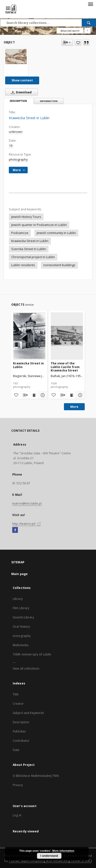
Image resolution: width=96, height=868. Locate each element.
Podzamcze (20, 233)
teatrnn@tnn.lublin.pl (27, 503)
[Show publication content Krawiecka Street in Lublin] (34, 395)
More (74, 407)
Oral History (21, 627)
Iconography (22, 636)
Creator (18, 704)
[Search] (89, 23)
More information (63, 851)
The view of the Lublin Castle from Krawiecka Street (65, 367)
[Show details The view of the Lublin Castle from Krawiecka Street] (80, 395)
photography (18, 160)
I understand (49, 856)
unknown (16, 132)
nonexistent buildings (59, 265)
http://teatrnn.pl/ (27, 524)
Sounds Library (23, 617)
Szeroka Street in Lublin (29, 249)
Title (16, 694)
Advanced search (70, 31)
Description (21, 722)
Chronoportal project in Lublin (33, 257)
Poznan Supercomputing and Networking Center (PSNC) (50, 861)
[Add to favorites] (78, 42)
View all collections (26, 668)
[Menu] (90, 4)
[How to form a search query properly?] (87, 31)
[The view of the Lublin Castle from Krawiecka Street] (67, 336)
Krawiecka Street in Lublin (30, 241)
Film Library (21, 608)
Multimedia (21, 645)
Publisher (19, 731)
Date (16, 750)
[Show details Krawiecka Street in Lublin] (42, 395)
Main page (19, 574)
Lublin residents (23, 265)
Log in (17, 815)
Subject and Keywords (28, 713)
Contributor (21, 741)
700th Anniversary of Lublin (32, 654)
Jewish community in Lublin (56, 233)
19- (11, 146)
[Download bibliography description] (25, 395)
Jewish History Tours (26, 217)
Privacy (18, 785)
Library (18, 599)
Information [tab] (49, 101)
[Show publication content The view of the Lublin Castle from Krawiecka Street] (71, 395)
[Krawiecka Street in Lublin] (16, 56)
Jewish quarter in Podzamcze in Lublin (39, 225)
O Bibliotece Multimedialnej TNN (36, 776)
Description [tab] (18, 101)
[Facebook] (15, 530)
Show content (22, 80)
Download (20, 92)
